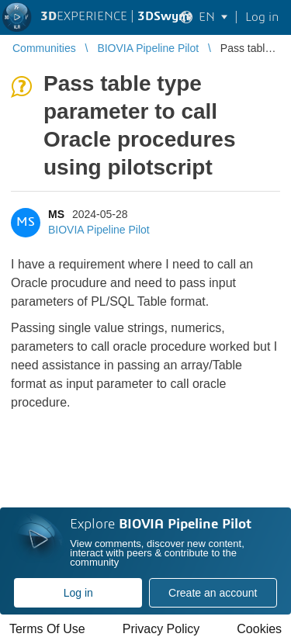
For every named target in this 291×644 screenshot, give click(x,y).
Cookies (259, 629)
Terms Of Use (47, 629)
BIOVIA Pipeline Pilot (99, 230)
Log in (78, 593)
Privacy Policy (161, 629)
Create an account (213, 593)
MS (56, 214)
